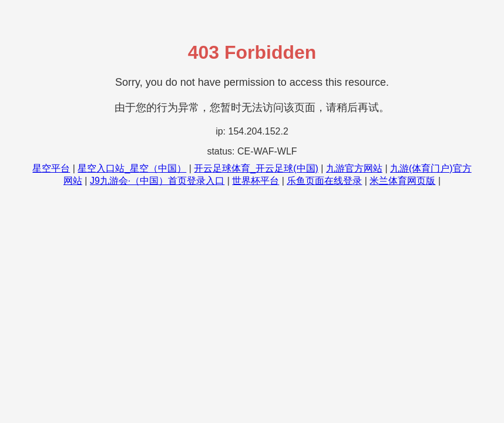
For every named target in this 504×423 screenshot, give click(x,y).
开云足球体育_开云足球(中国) (256, 168)
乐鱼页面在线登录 (324, 181)
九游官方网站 (354, 168)
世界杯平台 (256, 181)
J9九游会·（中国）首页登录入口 (157, 181)
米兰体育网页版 (402, 181)
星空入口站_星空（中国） (132, 168)
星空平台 (51, 168)
